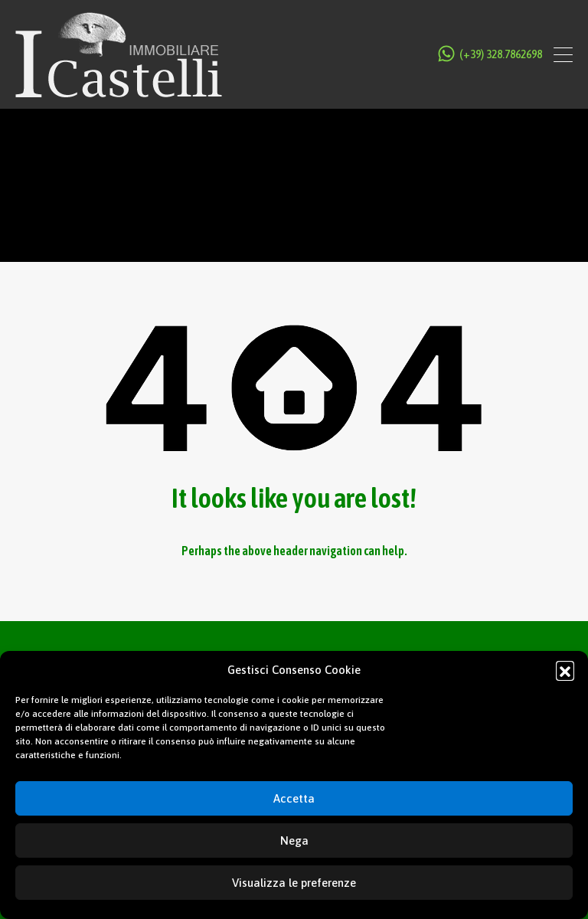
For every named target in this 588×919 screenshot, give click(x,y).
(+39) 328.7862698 (501, 54)
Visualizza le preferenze (294, 883)
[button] (565, 670)
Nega (294, 841)
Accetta (294, 798)
